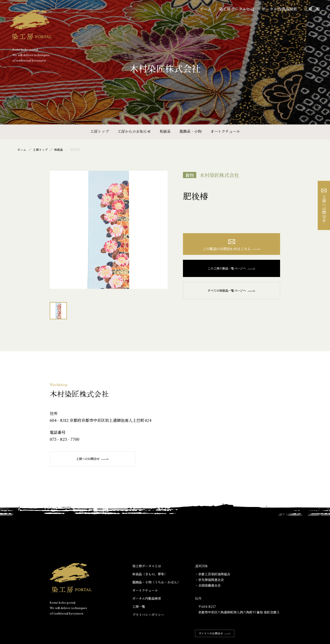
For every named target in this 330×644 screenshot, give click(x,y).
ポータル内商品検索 (279, 9)
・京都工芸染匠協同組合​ (213, 574)
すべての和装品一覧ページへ (232, 292)
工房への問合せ (324, 206)
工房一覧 (312, 9)
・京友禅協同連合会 (209, 580)
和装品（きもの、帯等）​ (150, 574)
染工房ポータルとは (237, 9)
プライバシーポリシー (148, 615)
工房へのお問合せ (92, 459)
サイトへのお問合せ (217, 634)
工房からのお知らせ (134, 131)
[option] (109, 230)
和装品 (165, 131)
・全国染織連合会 (208, 586)
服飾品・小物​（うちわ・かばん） (156, 582)
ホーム (206, 9)
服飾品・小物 (191, 131)
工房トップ (99, 131)
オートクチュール (225, 131)
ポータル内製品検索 (147, 599)
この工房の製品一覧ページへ (232, 270)
